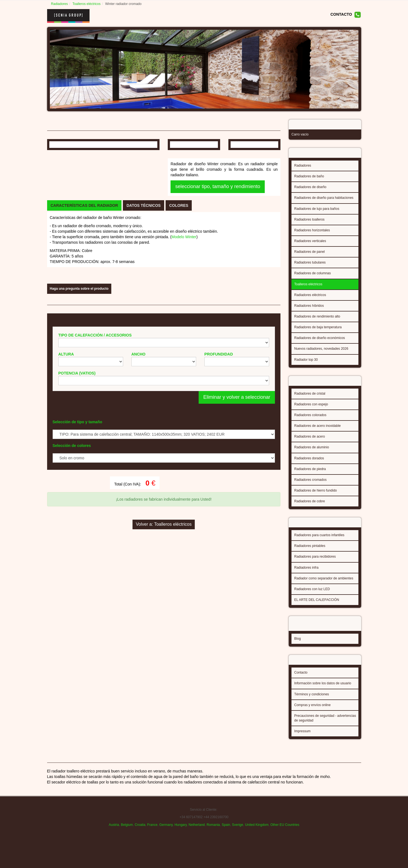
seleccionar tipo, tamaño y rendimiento (218, 243)
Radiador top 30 (306, 363)
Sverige (238, 835)
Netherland (197, 835)
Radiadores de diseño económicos (320, 341)
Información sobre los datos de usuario (323, 688)
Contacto (301, 678)
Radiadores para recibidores (315, 563)
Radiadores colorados (310, 420)
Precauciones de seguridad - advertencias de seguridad (325, 723)
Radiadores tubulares (310, 266)
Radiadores (60, 4)
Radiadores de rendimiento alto (317, 320)
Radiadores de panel (310, 255)
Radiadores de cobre (310, 506)
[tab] (84, 301)
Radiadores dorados (309, 463)
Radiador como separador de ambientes (324, 585)
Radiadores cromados (310, 485)
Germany (166, 835)
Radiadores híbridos (309, 309)
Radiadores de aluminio (312, 452)
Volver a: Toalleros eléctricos (164, 653)
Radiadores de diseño (310, 191)
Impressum (302, 736)
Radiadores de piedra (310, 474)
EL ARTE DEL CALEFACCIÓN (317, 607)
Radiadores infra (306, 574)
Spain (226, 835)
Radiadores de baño (309, 180)
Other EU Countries (285, 835)
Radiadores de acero (310, 442)
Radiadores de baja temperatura (318, 331)
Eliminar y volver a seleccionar (237, 514)
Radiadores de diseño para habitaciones (324, 201)
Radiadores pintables (310, 553)
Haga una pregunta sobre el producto (79, 405)
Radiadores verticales (310, 245)
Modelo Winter (184, 332)
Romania (213, 835)
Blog (298, 642)
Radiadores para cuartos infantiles (319, 542)
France (152, 835)
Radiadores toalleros (309, 223)
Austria (114, 835)
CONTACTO (341, 14)
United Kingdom (257, 835)
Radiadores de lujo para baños (317, 212)
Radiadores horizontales (312, 234)
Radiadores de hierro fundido (316, 496)
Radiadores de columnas (313, 277)
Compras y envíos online (312, 710)
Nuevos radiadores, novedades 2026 (321, 352)
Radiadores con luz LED (312, 596)
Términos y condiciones (312, 699)
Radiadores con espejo (311, 409)
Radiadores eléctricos (310, 299)
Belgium (127, 835)
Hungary (180, 835)
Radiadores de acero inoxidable (318, 431)
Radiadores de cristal (310, 399)
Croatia (140, 835)
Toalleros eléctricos (87, 4)
